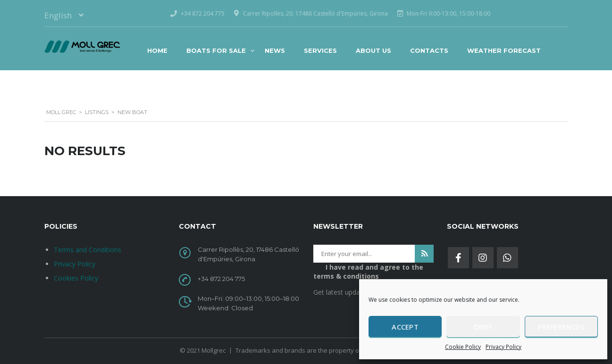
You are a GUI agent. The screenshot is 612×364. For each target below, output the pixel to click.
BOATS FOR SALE (216, 50)
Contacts (429, 50)
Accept (405, 327)
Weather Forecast (504, 50)
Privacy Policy (503, 347)
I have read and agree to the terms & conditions (368, 272)
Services (320, 50)
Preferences (561, 327)
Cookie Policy (463, 347)
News (275, 50)
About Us (373, 50)
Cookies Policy (76, 278)
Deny (483, 327)
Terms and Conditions (88, 250)
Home (157, 50)
